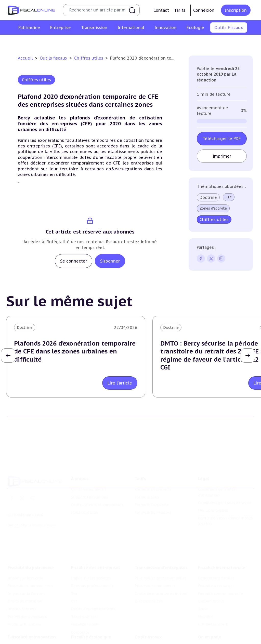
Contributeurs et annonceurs (97, 497)
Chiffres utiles (75, 42)
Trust (203, 598)
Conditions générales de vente (225, 495)
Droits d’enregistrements (93, 598)
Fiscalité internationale (222, 557)
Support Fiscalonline (90, 489)
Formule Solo (147, 489)
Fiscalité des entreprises (96, 557)
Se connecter (74, 261)
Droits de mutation (25, 591)
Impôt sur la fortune (27, 583)
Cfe (229, 197)
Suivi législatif (136, 42)
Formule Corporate (152, 497)
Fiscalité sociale (85, 614)
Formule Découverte (153, 481)
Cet (74, 591)
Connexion (204, 10)
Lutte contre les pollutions (96, 638)
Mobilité (205, 606)
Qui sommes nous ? (89, 481)
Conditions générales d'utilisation (217, 484)
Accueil (25, 58)
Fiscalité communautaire (220, 583)
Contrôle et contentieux (177, 42)
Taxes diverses (84, 606)
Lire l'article (120, 383)
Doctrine (208, 197)
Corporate (80, 621)
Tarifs (180, 10)
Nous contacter (85, 504)
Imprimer (222, 156)
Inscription (236, 10)
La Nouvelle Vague (42, 517)
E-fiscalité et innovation (32, 627)
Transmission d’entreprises (161, 557)
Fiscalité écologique (91, 627)
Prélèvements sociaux (27, 606)
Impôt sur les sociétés (91, 567)
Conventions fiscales (216, 567)
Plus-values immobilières (30, 575)
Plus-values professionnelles (160, 567)
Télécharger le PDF (222, 139)
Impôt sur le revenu (25, 567)
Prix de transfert (213, 614)
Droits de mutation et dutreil (161, 583)
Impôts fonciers (22, 598)
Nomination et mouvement (223, 638)
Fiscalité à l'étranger (216, 575)
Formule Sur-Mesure (153, 504)
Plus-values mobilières (155, 575)
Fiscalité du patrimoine (31, 557)
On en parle (210, 627)
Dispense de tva (148, 591)
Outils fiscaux (54, 58)
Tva (74, 583)
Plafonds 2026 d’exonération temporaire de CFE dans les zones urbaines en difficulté (75, 351)
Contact (161, 10)
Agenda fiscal (106, 42)
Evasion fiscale (211, 591)
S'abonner (110, 261)
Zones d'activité (213, 208)
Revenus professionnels (92, 575)
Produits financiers (24, 614)
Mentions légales (213, 502)
